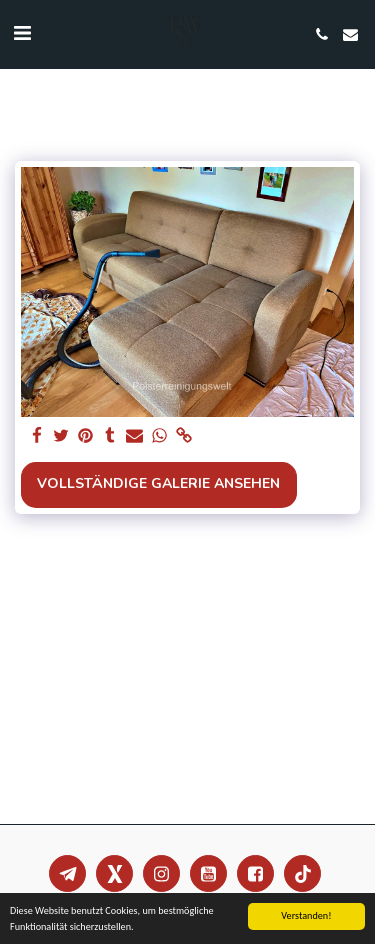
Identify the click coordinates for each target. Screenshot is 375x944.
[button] (22, 33)
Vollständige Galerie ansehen (158, 483)
